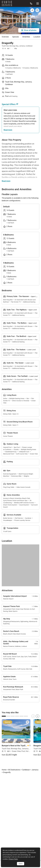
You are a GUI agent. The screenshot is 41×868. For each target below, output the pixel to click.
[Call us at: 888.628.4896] (31, 3)
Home (4, 770)
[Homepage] (7, 3)
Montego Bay (14, 46)
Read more (8, 130)
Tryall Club (5, 46)
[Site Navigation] (38, 3)
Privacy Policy (13, 859)
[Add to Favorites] (37, 10)
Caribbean (29, 46)
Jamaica (22, 46)
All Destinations (14, 770)
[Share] (32, 10)
